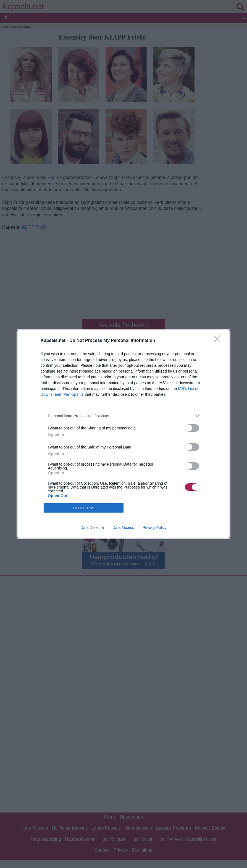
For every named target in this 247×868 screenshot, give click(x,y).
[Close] (219, 341)
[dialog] (123, 434)
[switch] (192, 428)
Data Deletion (92, 527)
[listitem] (123, 416)
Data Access (123, 527)
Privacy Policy (155, 527)
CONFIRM (84, 508)
